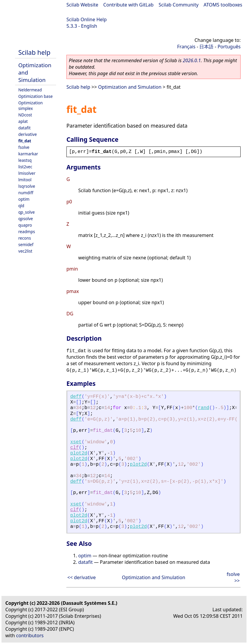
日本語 (206, 47)
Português (229, 47)
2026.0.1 (192, 60)
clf (75, 448)
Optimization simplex (31, 106)
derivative (28, 134)
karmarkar (28, 154)
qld (21, 206)
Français (186, 47)
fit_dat (25, 141)
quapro (25, 225)
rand (203, 408)
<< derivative (81, 577)
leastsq (25, 160)
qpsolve (26, 219)
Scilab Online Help (87, 19)
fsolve (24, 147)
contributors (30, 635)
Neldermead (30, 90)
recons (25, 238)
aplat (23, 121)
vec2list (25, 251)
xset (76, 442)
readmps (27, 232)
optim (24, 199)
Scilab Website (82, 5)
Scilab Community (178, 5)
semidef (26, 244)
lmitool (25, 180)
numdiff (26, 193)
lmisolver (27, 173)
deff (76, 397)
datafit (25, 128)
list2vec (25, 167)
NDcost (25, 115)
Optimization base (35, 96)
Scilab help (34, 52)
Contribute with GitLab (128, 5)
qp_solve (27, 212)
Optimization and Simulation (130, 87)
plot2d (79, 453)
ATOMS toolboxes (223, 5)
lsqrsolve (27, 186)
